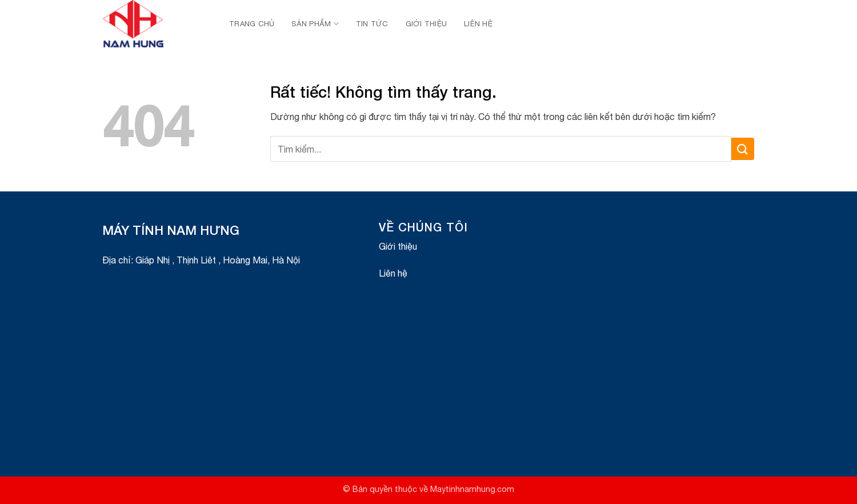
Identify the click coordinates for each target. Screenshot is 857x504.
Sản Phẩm (315, 24)
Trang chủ (252, 24)
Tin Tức (372, 24)
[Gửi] (743, 149)
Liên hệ (478, 24)
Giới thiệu (427, 24)
